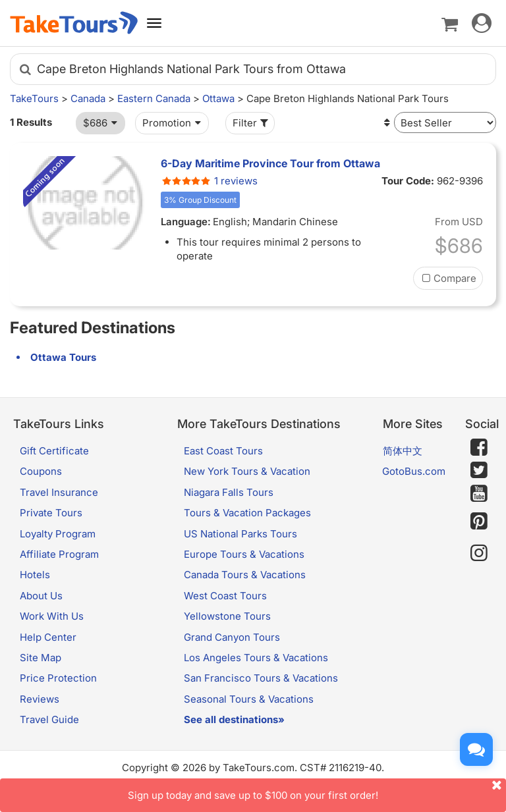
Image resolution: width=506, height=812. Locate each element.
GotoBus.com (414, 471)
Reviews (40, 699)
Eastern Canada (154, 98)
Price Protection (58, 678)
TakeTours (34, 98)
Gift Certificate (54, 451)
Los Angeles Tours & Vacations (256, 658)
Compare (448, 278)
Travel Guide (49, 719)
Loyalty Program (58, 534)
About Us (41, 596)
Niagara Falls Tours (229, 492)
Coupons (41, 471)
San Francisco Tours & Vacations (261, 678)
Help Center (48, 637)
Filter (252, 123)
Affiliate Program (59, 554)
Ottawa (218, 98)
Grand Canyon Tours (232, 637)
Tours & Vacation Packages (247, 513)
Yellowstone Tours (227, 616)
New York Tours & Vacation (247, 471)
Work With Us (52, 616)
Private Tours (51, 513)
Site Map (41, 658)
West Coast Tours (225, 596)
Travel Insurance (59, 492)
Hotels (35, 575)
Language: (186, 222)
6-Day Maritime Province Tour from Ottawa (270, 163)
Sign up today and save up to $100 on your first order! (317, 790)
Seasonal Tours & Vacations (249, 699)
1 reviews (209, 181)
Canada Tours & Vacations (245, 575)
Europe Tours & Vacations (244, 554)
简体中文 (403, 451)
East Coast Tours (223, 451)
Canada (88, 98)
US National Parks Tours (240, 534)
